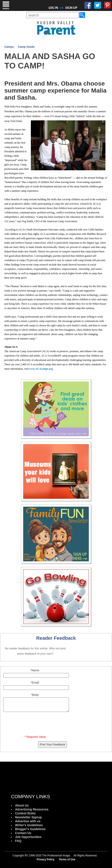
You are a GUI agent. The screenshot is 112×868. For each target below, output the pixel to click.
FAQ (18, 841)
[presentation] (36, 724)
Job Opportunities (28, 837)
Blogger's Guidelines (30, 829)
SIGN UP (71, 8)
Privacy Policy (46, 859)
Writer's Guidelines (29, 825)
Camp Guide (26, 47)
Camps (9, 47)
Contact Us (23, 833)
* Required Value (35, 737)
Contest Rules (25, 813)
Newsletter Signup (28, 817)
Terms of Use (67, 859)
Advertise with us (28, 821)
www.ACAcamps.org (41, 369)
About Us (22, 805)
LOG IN (53, 8)
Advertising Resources (32, 809)
